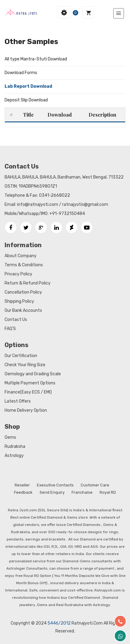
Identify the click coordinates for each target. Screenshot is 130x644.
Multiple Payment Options (30, 383)
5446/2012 (59, 623)
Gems (10, 437)
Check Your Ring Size (25, 365)
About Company (21, 256)
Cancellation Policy (23, 292)
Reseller (22, 485)
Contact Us (16, 320)
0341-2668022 (54, 195)
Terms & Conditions (24, 265)
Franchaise (82, 492)
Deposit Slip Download (26, 100)
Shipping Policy (19, 301)
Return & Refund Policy (28, 283)
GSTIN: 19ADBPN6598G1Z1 (31, 186)
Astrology (14, 456)
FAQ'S (10, 329)
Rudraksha (15, 446)
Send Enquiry (52, 492)
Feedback (23, 492)
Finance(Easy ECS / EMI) (28, 392)
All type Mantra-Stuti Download (36, 59)
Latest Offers (18, 401)
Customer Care (95, 485)
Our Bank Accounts (23, 310)
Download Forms (21, 73)
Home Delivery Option (26, 410)
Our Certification (21, 356)
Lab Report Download (28, 86)
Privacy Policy (18, 274)
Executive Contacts (55, 485)
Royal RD (108, 492)
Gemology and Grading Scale (33, 374)
